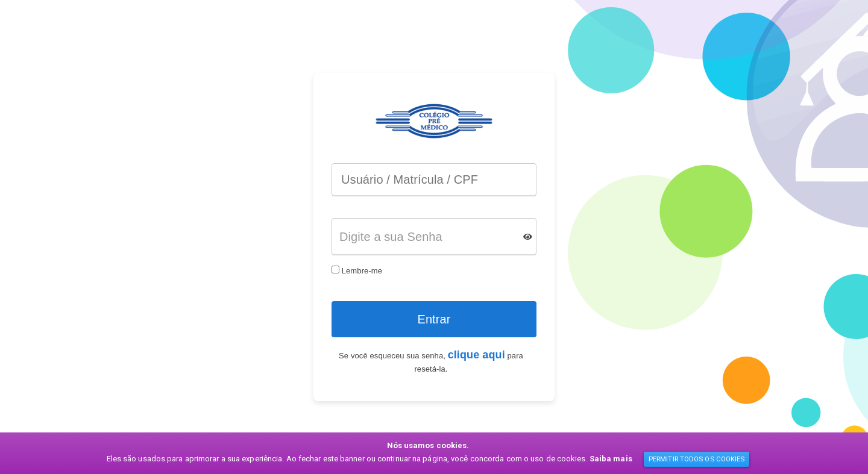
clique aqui (476, 355)
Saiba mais (611, 459)
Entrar (434, 319)
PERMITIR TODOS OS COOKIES (697, 459)
